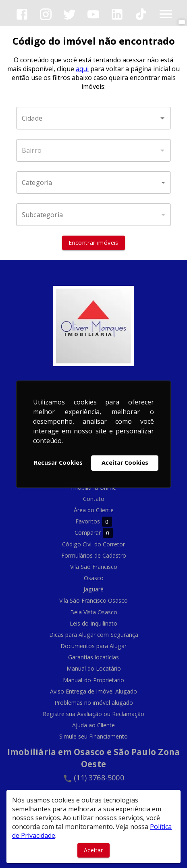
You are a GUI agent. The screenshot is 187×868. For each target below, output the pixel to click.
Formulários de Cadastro (94, 555)
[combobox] (93, 118)
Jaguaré (93, 589)
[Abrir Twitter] (70, 14)
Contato (94, 499)
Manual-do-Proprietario (93, 680)
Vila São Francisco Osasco (93, 600)
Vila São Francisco (94, 567)
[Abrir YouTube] (93, 14)
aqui (82, 69)
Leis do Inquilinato (93, 623)
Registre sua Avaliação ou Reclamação (93, 714)
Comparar (94, 533)
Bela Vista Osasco (94, 612)
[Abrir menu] (166, 14)
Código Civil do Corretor (93, 544)
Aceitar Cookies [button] (125, 463)
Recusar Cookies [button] (58, 463)
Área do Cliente (94, 510)
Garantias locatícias (93, 657)
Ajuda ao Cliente (93, 725)
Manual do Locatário (94, 668)
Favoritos (94, 522)
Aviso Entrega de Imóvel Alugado (93, 691)
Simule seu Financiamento (93, 736)
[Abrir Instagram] (46, 14)
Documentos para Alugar (93, 646)
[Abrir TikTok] (141, 14)
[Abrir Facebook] (22, 14)
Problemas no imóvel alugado (94, 703)
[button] (93, 183)
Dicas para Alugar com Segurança (94, 635)
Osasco (94, 578)
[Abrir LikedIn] (117, 14)
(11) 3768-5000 (99, 778)
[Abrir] (162, 118)
